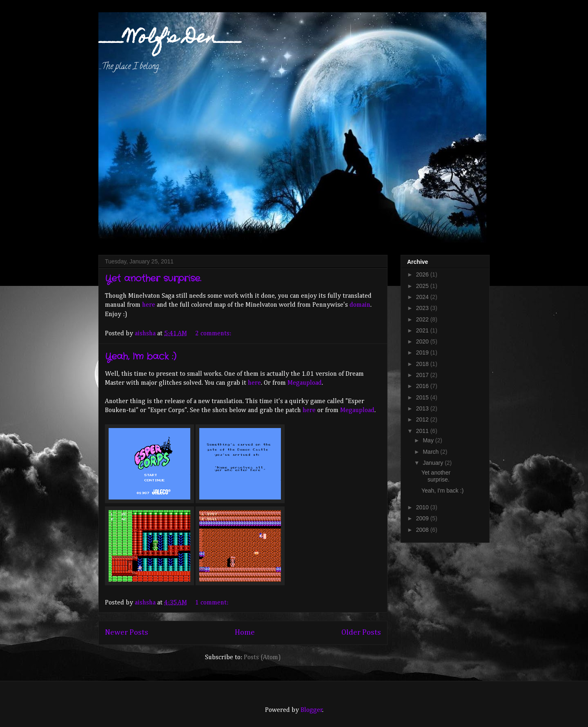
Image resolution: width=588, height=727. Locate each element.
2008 (423, 530)
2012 (423, 419)
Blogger (312, 710)
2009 (423, 518)
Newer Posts (127, 632)
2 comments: (214, 334)
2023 (423, 308)
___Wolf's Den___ (170, 39)
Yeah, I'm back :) (141, 357)
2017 (423, 375)
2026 (423, 274)
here (149, 305)
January (434, 463)
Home (245, 632)
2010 (423, 507)
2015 (423, 397)
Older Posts (361, 632)
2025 (423, 286)
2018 (423, 364)
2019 (423, 352)
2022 (423, 319)
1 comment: (213, 603)
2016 (423, 386)
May (429, 440)
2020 (423, 341)
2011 (423, 431)
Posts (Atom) (262, 658)
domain (360, 305)
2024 (423, 297)
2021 (423, 330)
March (431, 452)
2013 (423, 408)
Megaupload (305, 383)
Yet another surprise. (153, 279)
